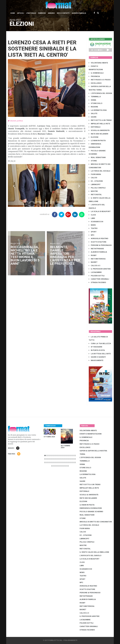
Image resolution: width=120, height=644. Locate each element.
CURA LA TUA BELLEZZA (100, 344)
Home (13, 13)
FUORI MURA (95, 174)
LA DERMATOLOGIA (98, 110)
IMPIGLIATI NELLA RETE (99, 124)
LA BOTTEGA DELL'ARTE (100, 354)
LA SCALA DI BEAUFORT (100, 211)
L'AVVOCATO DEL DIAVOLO (90, 556)
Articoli (21, 13)
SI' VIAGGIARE (95, 347)
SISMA (92, 100)
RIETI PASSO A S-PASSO (100, 80)
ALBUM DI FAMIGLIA (98, 252)
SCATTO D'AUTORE (98, 242)
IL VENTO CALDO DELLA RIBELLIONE (94, 552)
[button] (14, 186)
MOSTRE (93, 191)
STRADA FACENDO (97, 282)
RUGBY (93, 255)
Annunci (51, 13)
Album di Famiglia (79, 13)
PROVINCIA (94, 76)
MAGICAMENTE (96, 360)
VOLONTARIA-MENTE (98, 63)
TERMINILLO (95, 97)
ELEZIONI (93, 137)
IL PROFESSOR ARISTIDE (100, 269)
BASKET (93, 262)
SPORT (93, 232)
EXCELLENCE (95, 83)
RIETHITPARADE (96, 249)
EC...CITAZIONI (96, 181)
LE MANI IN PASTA (97, 141)
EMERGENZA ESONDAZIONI (91, 508)
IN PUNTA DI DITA (97, 350)
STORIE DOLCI (95, 103)
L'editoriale (31, 13)
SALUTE (93, 114)
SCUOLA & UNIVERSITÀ (99, 130)
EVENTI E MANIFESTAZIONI (91, 434)
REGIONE (93, 107)
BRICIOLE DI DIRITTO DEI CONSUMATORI (96, 522)
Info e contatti (63, 13)
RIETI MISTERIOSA (97, 259)
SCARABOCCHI (96, 222)
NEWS (92, 225)
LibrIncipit (95, 185)
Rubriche (42, 13)
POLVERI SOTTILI (97, 276)
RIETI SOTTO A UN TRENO (100, 120)
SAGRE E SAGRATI (97, 357)
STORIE (93, 161)
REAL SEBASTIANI (97, 157)
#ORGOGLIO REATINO (98, 239)
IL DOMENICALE (96, 73)
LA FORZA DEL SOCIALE (100, 171)
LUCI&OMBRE (95, 272)
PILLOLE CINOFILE (97, 188)
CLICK (92, 215)
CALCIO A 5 (94, 266)
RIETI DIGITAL (95, 195)
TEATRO (93, 228)
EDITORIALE (95, 127)
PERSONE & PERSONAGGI (100, 245)
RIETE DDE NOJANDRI (98, 134)
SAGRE (93, 117)
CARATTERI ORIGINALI (99, 279)
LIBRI (92, 218)
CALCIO (93, 178)
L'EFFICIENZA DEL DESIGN (100, 93)
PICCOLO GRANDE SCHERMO (91, 512)
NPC (92, 235)
